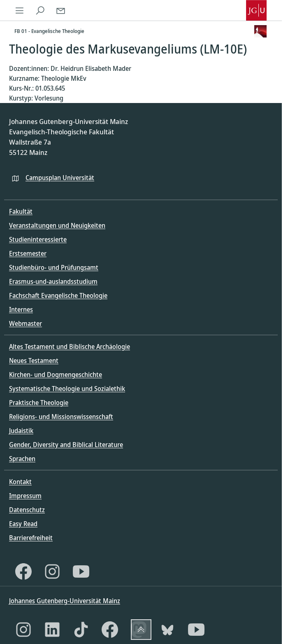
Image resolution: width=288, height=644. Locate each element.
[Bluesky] (167, 630)
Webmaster (26, 323)
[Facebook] (23, 571)
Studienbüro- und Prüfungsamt (54, 267)
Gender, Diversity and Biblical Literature (66, 445)
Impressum (25, 496)
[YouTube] (81, 571)
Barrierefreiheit (31, 538)
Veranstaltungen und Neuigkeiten (57, 225)
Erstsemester (28, 253)
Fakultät (21, 211)
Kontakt (20, 482)
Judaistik (21, 431)
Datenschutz (27, 510)
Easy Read (23, 524)
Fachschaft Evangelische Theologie (58, 295)
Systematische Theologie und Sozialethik (67, 389)
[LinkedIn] (52, 630)
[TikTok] (81, 630)
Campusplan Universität (60, 178)
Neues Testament (34, 361)
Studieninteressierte (38, 239)
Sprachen (22, 459)
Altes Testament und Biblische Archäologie (70, 347)
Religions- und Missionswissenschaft (61, 417)
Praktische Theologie (39, 403)
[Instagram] (52, 571)
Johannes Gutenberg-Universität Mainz (65, 601)
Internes (21, 309)
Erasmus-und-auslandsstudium (53, 281)
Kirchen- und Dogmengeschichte (56, 375)
